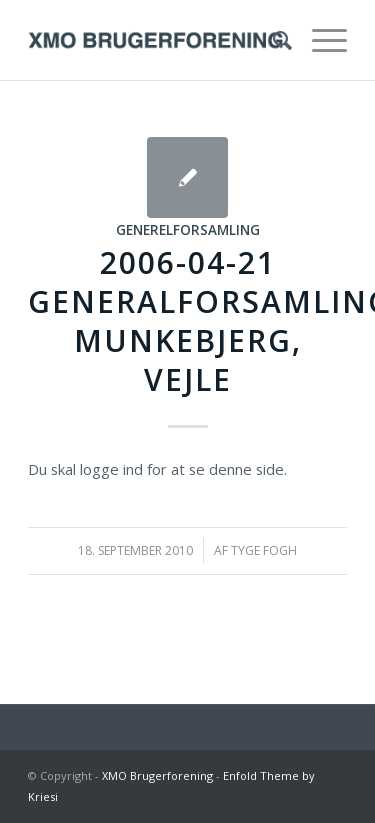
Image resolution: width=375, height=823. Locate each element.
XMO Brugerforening (157, 775)
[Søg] (272, 40)
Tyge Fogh (264, 550)
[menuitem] (272, 40)
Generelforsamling (188, 230)
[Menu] (319, 40)
